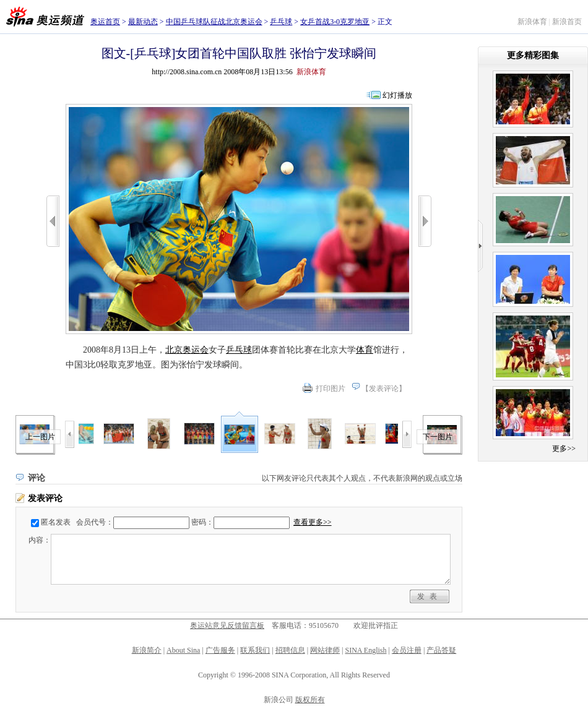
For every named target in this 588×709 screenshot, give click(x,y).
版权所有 (310, 700)
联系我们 (255, 650)
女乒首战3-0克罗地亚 (335, 22)
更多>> (564, 449)
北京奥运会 (187, 350)
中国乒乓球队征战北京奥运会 (214, 22)
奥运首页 (105, 22)
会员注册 (407, 650)
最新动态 (143, 22)
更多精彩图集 (533, 55)
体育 (365, 350)
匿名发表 (56, 522)
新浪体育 (532, 22)
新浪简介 (147, 650)
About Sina (183, 650)
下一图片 (438, 437)
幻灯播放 (397, 95)
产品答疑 (441, 650)
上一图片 (40, 437)
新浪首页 (567, 22)
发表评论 (384, 389)
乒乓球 (281, 22)
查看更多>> (313, 522)
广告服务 (220, 650)
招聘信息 (290, 650)
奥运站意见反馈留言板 (227, 625)
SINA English (365, 650)
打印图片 (331, 389)
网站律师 (325, 650)
